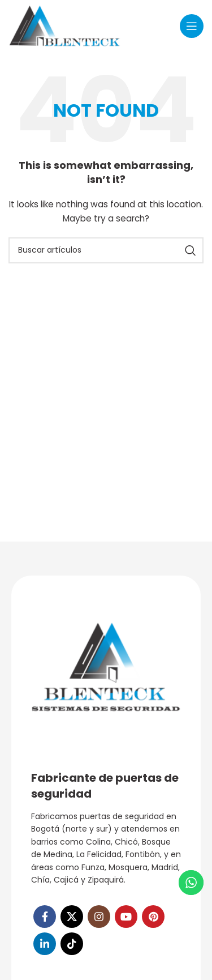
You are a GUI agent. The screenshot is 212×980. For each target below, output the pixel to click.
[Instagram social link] (99, 917)
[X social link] (72, 917)
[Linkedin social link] (45, 944)
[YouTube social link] (126, 917)
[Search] (106, 250)
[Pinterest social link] (153, 917)
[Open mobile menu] (192, 26)
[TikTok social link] (72, 944)
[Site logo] (65, 25)
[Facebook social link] (45, 917)
